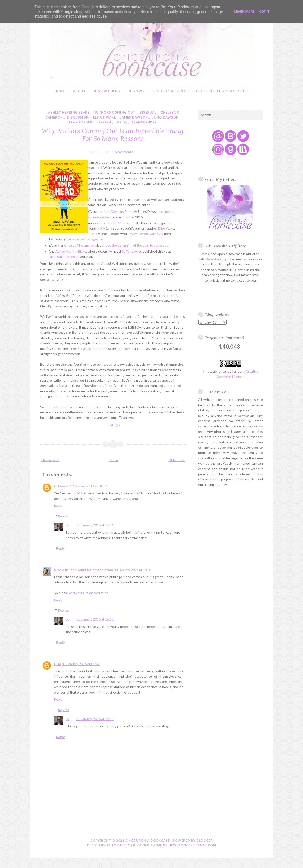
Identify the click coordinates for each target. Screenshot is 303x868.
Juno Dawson (113, 212)
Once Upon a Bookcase (148, 841)
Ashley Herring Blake (71, 251)
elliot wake (104, 117)
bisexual (148, 112)
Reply (58, 506)
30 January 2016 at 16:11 (95, 525)
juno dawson (165, 117)
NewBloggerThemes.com (192, 845)
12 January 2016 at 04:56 (89, 486)
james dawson (134, 117)
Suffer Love (130, 251)
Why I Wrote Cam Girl (146, 234)
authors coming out (115, 112)
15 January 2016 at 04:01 (81, 664)
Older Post (176, 460)
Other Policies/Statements (222, 91)
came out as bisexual (64, 257)
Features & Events (170, 91)
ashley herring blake (69, 112)
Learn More (244, 12)
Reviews (137, 91)
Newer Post (50, 460)
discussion (78, 117)
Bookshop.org (216, 259)
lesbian (104, 122)
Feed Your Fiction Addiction (88, 593)
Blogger (205, 841)
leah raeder (81, 122)
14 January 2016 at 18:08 (133, 570)
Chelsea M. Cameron (79, 245)
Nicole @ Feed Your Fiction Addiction (83, 570)
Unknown (61, 486)
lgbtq (121, 122)
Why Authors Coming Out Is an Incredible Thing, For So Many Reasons (113, 135)
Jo (68, 525)
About (79, 91)
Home (60, 91)
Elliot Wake (166, 228)
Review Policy (107, 91)
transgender (144, 122)
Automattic (118, 845)
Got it (264, 12)
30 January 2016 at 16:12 (95, 619)
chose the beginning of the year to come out (135, 245)
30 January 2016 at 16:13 (95, 719)
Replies (63, 516)
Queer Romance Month (110, 223)
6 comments (124, 152)
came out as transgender (85, 239)
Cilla (58, 664)
